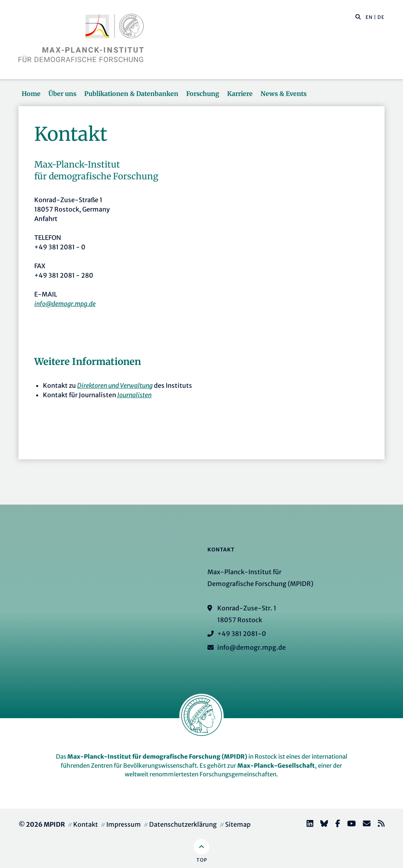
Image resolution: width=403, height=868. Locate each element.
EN (369, 17)
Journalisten (134, 395)
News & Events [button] (284, 94)
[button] (358, 17)
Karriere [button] (240, 94)
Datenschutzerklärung (183, 824)
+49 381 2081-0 (242, 634)
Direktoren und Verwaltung (115, 385)
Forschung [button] (203, 94)
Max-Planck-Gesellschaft (276, 766)
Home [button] (31, 94)
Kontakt (86, 824)
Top (202, 860)
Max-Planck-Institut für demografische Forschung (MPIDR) (157, 757)
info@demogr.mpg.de (65, 304)
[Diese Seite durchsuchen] (354, 17)
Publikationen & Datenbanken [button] (131, 94)
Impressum (124, 824)
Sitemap (238, 824)
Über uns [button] (62, 94)
